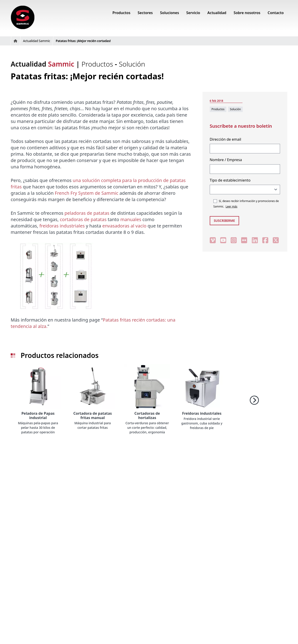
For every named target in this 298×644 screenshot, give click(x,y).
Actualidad (42, 64)
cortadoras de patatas (83, 219)
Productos (98, 64)
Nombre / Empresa (226, 160)
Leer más (232, 206)
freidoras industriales (62, 226)
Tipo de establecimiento (230, 180)
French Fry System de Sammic (87, 193)
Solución (132, 64)
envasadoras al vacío (124, 226)
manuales (131, 219)
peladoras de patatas (87, 213)
